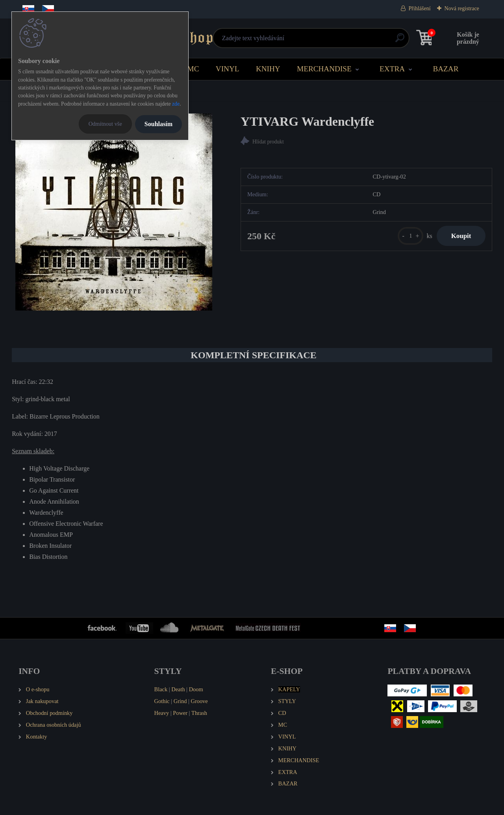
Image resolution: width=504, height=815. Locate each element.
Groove (199, 701)
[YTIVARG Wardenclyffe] (114, 212)
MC (193, 69)
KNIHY (268, 69)
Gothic (162, 701)
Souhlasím (158, 124)
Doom (196, 689)
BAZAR (446, 69)
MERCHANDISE (324, 69)
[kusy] (407, 237)
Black (161, 689)
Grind (180, 701)
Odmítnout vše (105, 124)
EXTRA (392, 69)
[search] (347, 41)
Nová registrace (462, 8)
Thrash (199, 713)
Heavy (162, 713)
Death (178, 689)
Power (180, 713)
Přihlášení (420, 8)
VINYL (228, 69)
